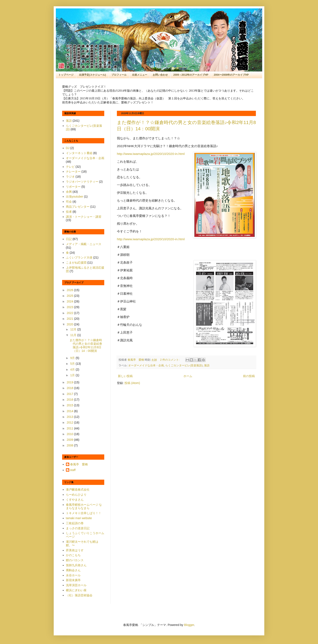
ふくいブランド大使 (79, 257)
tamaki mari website (79, 518)
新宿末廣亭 (73, 580)
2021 (70, 319)
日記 (69, 239)
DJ (68, 148)
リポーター (73, 187)
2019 (70, 382)
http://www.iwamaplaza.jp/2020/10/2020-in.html (151, 154)
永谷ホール (73, 575)
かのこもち (73, 555)
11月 (74, 335)
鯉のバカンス (75, 560)
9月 (73, 358)
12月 (74, 329)
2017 (70, 394)
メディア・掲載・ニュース (84, 244)
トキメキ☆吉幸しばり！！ (84, 513)
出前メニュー (140, 75)
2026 (70, 290)
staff (73, 470)
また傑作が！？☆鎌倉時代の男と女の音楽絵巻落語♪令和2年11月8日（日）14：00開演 (86, 345)
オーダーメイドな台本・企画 (146, 366)
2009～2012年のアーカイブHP (191, 75)
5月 (73, 364)
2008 (70, 445)
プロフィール (119, 75)
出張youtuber (75, 197)
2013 (70, 417)
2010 (70, 434)
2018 (70, 388)
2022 (70, 313)
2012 (70, 422)
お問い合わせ (160, 75)
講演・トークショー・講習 (84, 217)
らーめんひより (76, 495)
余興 (69, 192)
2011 (70, 428)
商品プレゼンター (78, 207)
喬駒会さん (73, 570)
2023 (70, 307)
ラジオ (70, 177)
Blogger (189, 625)
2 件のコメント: (170, 360)
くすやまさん (75, 500)
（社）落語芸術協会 (79, 595)
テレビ (70, 167)
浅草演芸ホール (76, 585)
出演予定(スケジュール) (92, 75)
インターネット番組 (79, 153)
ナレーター (73, 172)
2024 (70, 301)
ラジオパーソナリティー (82, 182)
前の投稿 (249, 376)
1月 (73, 375)
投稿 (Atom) (132, 383)
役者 (69, 212)
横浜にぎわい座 (76, 590)
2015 (70, 405)
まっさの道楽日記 (78, 528)
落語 (207, 366)
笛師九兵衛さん (76, 565)
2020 (70, 324)
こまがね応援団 (76, 263)
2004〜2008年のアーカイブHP (231, 75)
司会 (69, 202)
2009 (70, 440)
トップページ (66, 75)
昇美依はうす (75, 550)
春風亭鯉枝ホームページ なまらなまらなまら (84, 506)
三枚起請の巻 (75, 523)
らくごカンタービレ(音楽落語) (184, 366)
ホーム (188, 376)
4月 (73, 370)
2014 (70, 411)
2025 (70, 296)
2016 (70, 400)
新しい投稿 (125, 376)
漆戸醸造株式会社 (78, 490)
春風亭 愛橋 (79, 464)
